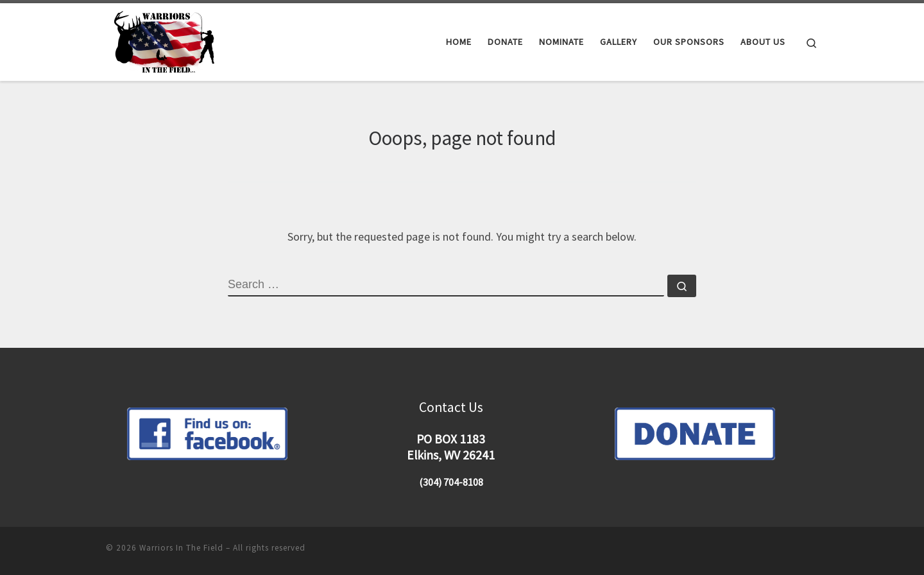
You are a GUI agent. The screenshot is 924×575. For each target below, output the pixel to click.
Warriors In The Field (181, 548)
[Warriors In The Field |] (166, 39)
